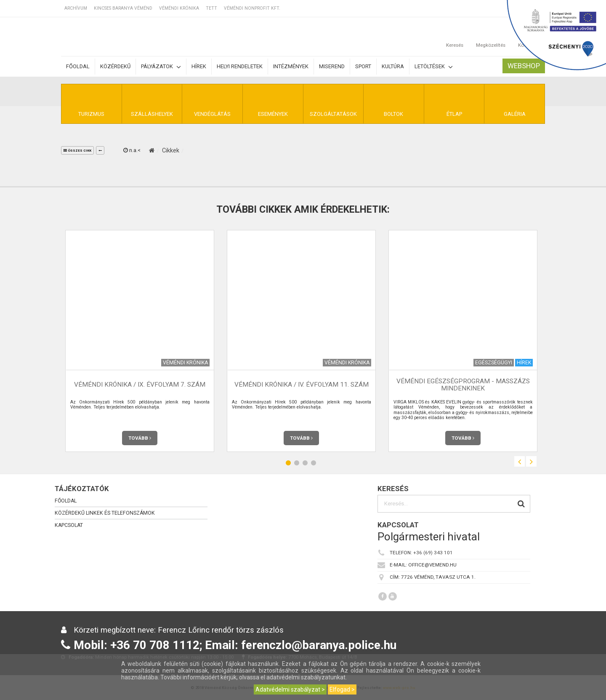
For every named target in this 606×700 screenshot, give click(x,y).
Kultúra (393, 66)
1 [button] (288, 463)
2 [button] (297, 463)
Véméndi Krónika (179, 8)
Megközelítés (491, 37)
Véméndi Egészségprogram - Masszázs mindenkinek (463, 385)
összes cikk (77, 151)
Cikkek (171, 150)
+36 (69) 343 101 (433, 553)
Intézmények (291, 66)
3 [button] (305, 463)
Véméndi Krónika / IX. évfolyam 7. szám (140, 385)
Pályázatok (161, 67)
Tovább (140, 438)
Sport (363, 66)
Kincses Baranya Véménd (123, 8)
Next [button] (531, 461)
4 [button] (314, 463)
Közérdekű (115, 66)
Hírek (199, 66)
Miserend (332, 66)
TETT (211, 8)
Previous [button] (520, 461)
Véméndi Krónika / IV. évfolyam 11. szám (302, 385)
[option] (140, 341)
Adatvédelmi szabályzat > (290, 689)
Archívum (76, 8)
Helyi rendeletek (240, 66)
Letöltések (434, 67)
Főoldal (78, 66)
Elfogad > (342, 689)
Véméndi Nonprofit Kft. (252, 8)
